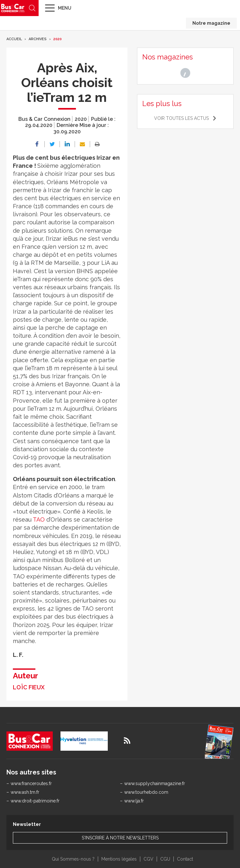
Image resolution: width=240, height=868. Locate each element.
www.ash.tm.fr (25, 792)
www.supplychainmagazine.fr (155, 783)
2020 (58, 39)
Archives (38, 39)
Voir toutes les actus (181, 118)
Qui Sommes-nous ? (73, 859)
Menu (65, 8)
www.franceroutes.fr (31, 783)
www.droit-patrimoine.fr (35, 801)
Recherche (32, 8)
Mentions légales (119, 859)
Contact (185, 859)
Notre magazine (211, 23)
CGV (148, 859)
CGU (165, 859)
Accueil (14, 39)
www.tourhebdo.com (146, 792)
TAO (39, 519)
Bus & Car (13, 8)
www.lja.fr (134, 801)
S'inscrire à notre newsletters (120, 838)
